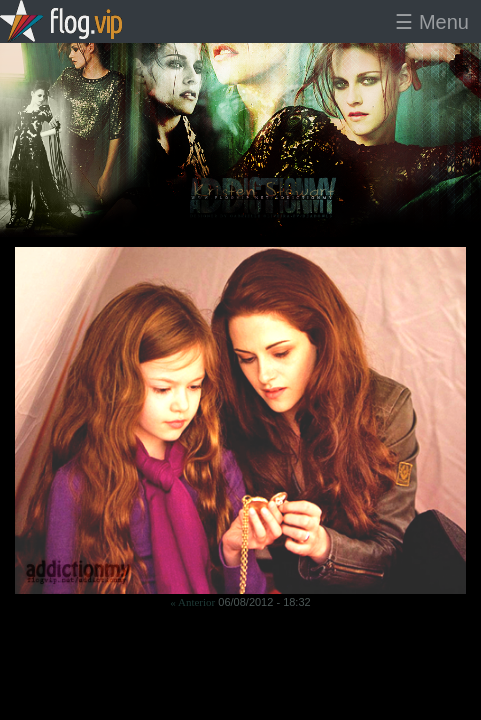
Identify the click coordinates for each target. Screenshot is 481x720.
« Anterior (192, 602)
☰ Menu (432, 22)
